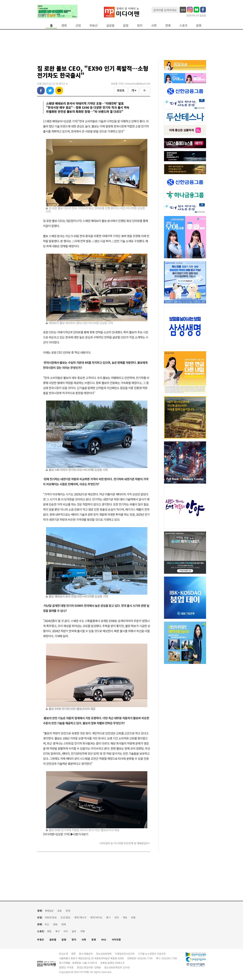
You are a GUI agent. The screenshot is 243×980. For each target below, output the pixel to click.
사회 (154, 25)
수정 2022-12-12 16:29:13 (52, 84)
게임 (125, 917)
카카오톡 (59, 91)
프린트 (121, 90)
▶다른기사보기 (79, 834)
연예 (168, 25)
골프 (74, 931)
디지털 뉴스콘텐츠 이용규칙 (152, 954)
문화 (199, 25)
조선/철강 (65, 917)
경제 (64, 25)
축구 (58, 931)
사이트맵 (116, 940)
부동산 (93, 25)
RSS (104, 940)
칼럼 (126, 25)
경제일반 (49, 911)
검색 (183, 10)
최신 (47, 924)
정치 (140, 25)
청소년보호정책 (104, 954)
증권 (68, 911)
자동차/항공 (51, 917)
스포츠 (183, 25)
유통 (133, 917)
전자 (117, 917)
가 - (145, 90)
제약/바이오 (96, 917)
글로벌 (110, 25)
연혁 (73, 954)
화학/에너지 (80, 917)
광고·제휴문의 (86, 954)
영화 (55, 924)
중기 (108, 917)
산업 (78, 25)
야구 (66, 931)
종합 (49, 931)
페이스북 (41, 91)
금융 (60, 911)
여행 (83, 931)
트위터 (50, 91)
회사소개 (63, 954)
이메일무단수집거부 (125, 954)
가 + (134, 90)
